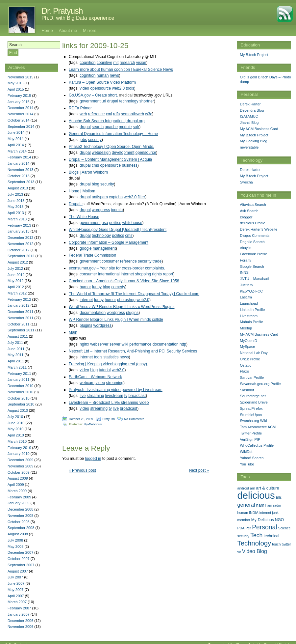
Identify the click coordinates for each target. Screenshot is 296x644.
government (90, 101)
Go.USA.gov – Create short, (94, 95)
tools (130, 88)
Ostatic (245, 365)
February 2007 (19, 608)
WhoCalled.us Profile (257, 445)
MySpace (247, 347)
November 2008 (20, 516)
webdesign (101, 153)
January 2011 (19, 379)
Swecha (246, 182)
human (103, 75)
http (183, 344)
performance (140, 344)
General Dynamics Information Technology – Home (113, 134)
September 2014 (21, 126)
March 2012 (17, 293)
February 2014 (19, 157)
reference (97, 114)
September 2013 (21, 182)
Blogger (246, 217)
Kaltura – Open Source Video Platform (102, 82)
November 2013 (20, 170)
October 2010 (19, 398)
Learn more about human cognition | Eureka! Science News (121, 70)
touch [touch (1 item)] (276, 544)
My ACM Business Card (259, 129)
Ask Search (249, 211)
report (168, 274)
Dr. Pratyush (62, 11)
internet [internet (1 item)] (265, 513)
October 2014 (19, 120)
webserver (99, 344)
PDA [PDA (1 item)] (241, 528)
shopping (143, 274)
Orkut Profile (250, 359)
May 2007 (15, 590)
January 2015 (19, 102)
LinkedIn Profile (252, 310)
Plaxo (244, 371)
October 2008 (19, 522)
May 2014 (15, 139)
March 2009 (17, 491)
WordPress (237, 640)
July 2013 (15, 194)
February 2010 (19, 448)
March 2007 (17, 602)
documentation (93, 313)
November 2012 (20, 244)
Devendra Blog (252, 110)
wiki (125, 344)
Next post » (199, 470)
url (104, 101)
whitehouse (132, 223)
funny (97, 287)
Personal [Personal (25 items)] (264, 527)
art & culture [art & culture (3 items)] (268, 488)
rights (157, 274)
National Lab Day (254, 353)
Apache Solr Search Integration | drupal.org (107, 121)
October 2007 (19, 559)
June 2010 (16, 423)
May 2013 (15, 207)
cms (95, 165)
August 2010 (18, 410)
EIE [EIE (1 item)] (279, 497)
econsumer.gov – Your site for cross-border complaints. (117, 268)
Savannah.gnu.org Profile (260, 384)
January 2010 (19, 454)
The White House (84, 217)
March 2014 (17, 151)
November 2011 (20, 318)
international (109, 274)
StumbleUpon (251, 415)
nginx (84, 344)
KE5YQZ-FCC (251, 291)
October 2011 (19, 324)
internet (127, 274)
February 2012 (19, 299)
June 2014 (16, 132)
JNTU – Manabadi (254, 279)
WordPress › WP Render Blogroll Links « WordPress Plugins (122, 307)
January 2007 (19, 614)
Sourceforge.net (253, 396)
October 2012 (19, 250)
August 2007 (18, 571)
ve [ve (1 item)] (239, 552)
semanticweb (133, 114)
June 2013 (16, 201)
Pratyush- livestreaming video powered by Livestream (116, 390)
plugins (132, 313)
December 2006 (20, 621)
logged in (93, 459)
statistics (111, 357)
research (127, 63)
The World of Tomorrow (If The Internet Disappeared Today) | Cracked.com (134, 294)
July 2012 (15, 268)
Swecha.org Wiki (253, 421)
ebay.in (246, 248)
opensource (100, 88)
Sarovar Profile (252, 378)
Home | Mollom (82, 191)
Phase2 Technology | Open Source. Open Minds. (111, 147)
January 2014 (19, 163)
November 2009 (20, 466)
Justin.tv (246, 285)
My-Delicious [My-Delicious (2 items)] (263, 520)
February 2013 (19, 225)
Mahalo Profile (251, 322)
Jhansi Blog (249, 123)
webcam (87, 383)
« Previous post (82, 470)
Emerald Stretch (277, 640)
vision (141, 63)
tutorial (105, 370)
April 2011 (16, 361)
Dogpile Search (252, 242)
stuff (86, 204)
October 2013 (19, 176)
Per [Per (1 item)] (248, 528)
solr (136, 127)
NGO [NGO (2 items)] (279, 520)
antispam (100, 197)
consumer (110, 261)
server (115, 344)
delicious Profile (252, 223)
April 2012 (16, 287)
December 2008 (20, 509)
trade (157, 261)
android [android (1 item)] (243, 488)
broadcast (137, 396)
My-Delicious (93, 424)
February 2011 (19, 374)
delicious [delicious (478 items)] (256, 495)
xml (109, 114)
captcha (116, 197)
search (98, 127)
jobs (83, 140)
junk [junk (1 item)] (275, 513)
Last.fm (246, 297)
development (123, 153)
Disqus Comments (255, 236)
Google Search (252, 266)
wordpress (101, 210)
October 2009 (19, 472)
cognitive (104, 63)
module (125, 127)
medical (126, 95)
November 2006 (20, 627)
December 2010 (20, 386)
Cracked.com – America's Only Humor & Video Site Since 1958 (124, 281)
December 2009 (20, 460)
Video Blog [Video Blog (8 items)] (255, 551)
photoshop (126, 300)
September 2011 (21, 330)
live (83, 396)
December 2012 (20, 238)
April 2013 (16, 213)
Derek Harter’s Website (259, 229)
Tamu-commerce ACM (258, 427)
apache (111, 127)
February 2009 (19, 497)
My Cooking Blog (253, 141)
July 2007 (15, 577)
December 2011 (20, 312)
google (86, 248)
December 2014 (20, 108)
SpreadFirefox (251, 408)
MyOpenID (248, 341)
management (104, 248)
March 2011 (17, 367)
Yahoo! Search (252, 458)
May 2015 (15, 83)
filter (142, 197)
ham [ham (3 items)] (260, 505)
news (114, 75)
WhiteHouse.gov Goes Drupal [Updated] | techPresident (118, 230)
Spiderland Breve (254, 402)
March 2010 (17, 441)
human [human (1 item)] (243, 513)
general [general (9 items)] (246, 505)
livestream (114, 396)
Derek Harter (250, 104)
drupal (113, 101)
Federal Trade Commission (92, 255)
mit (116, 63)
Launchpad (249, 303)
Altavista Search (253, 205)
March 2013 (17, 219)
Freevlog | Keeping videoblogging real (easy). (108, 364)
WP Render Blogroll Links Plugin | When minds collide (116, 320)
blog (96, 184)
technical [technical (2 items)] (271, 536)
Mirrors (89, 30)
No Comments (134, 419)
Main (73, 332)
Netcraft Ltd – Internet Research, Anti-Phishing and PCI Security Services (133, 351)
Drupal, (76, 204)
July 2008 (15, 540)
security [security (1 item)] (243, 536)
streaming (115, 383)
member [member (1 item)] (244, 520)
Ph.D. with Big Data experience (78, 18)
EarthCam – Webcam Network (95, 377)
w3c (148, 114)
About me (68, 30)
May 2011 (15, 355)
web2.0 (118, 88)
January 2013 (19, 231)
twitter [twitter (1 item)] (286, 544)
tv (126, 396)
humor (85, 287)
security (95, 140)
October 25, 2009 (81, 419)
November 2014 (20, 114)
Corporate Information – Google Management (109, 242)
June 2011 (16, 349)
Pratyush (109, 419)
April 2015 (16, 89)
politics (115, 223)
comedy (118, 287)
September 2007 (21, 565)
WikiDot (246, 452)
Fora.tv (245, 260)
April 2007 (16, 596)
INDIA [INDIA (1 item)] (254, 513)
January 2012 (19, 305)
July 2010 (15, 417)
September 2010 (21, 404)
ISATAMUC (249, 116)
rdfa (117, 114)
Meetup (246, 328)
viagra (118, 204)
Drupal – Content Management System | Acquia (110, 159)
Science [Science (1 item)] (284, 528)
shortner (147, 101)
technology (129, 101)
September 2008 (21, 528)
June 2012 (16, 275)
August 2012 (18, 262)
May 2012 (15, 281)
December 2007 (20, 552)
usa (105, 223)
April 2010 (16, 435)
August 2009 (18, 478)
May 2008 (15, 546)
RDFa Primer (80, 108)
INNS (244, 272)
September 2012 (21, 256)
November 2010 (20, 392)
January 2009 (19, 503)
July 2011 (15, 343)
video (84, 88)
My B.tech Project (254, 55)
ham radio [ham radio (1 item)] (273, 505)
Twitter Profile (251, 433)
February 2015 (19, 96)
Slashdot (247, 390)
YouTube (247, 464)
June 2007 (16, 583)
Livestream (249, 316)
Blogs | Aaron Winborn (88, 172)
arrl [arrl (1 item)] (252, 488)
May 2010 (15, 429)
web (83, 114)
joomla (117, 210)
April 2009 (16, 485)
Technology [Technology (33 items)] (254, 543)
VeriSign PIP (250, 439)
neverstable (249, 147)
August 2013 (18, 188)
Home (47, 30)
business (129, 165)
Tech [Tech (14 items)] (256, 535)
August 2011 (18, 336)
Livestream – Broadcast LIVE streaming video (109, 403)
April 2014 (16, 145)
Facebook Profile (253, 254)
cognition (87, 63)
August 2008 (18, 534)
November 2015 (20, 77)
